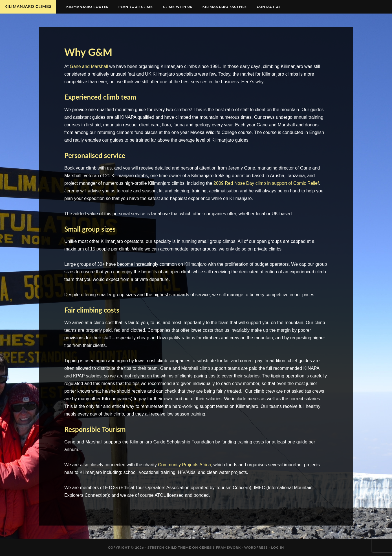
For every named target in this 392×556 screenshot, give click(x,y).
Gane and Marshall (89, 66)
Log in (278, 547)
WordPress (256, 547)
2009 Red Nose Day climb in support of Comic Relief (266, 183)
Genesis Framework (220, 547)
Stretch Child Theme (169, 547)
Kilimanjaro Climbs (28, 6)
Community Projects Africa (184, 465)
